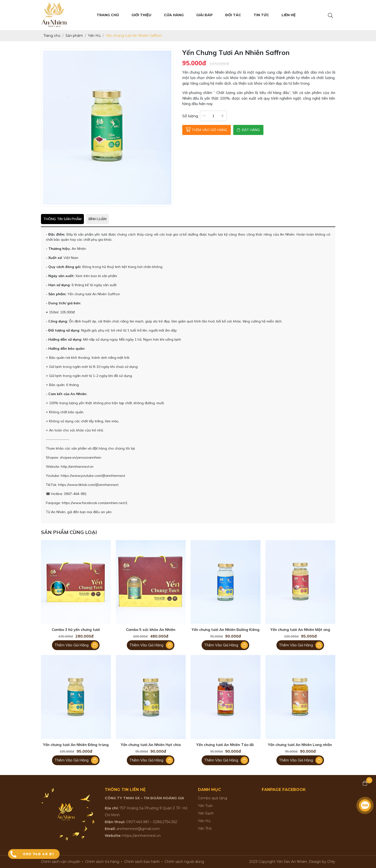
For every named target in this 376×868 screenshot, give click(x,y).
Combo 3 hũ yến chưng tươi (76, 630)
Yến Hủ (204, 821)
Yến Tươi (205, 806)
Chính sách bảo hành (142, 862)
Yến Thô (205, 828)
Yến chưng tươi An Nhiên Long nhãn (300, 745)
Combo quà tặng (213, 798)
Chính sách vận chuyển (61, 862)
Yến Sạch (206, 813)
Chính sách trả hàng (102, 862)
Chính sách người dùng (184, 862)
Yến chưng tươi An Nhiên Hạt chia (151, 745)
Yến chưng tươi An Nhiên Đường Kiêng (226, 630)
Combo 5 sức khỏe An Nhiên (151, 630)
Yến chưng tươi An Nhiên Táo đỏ (226, 745)
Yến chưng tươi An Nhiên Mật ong (300, 630)
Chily (331, 862)
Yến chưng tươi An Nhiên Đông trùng (76, 745)
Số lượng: (190, 116)
